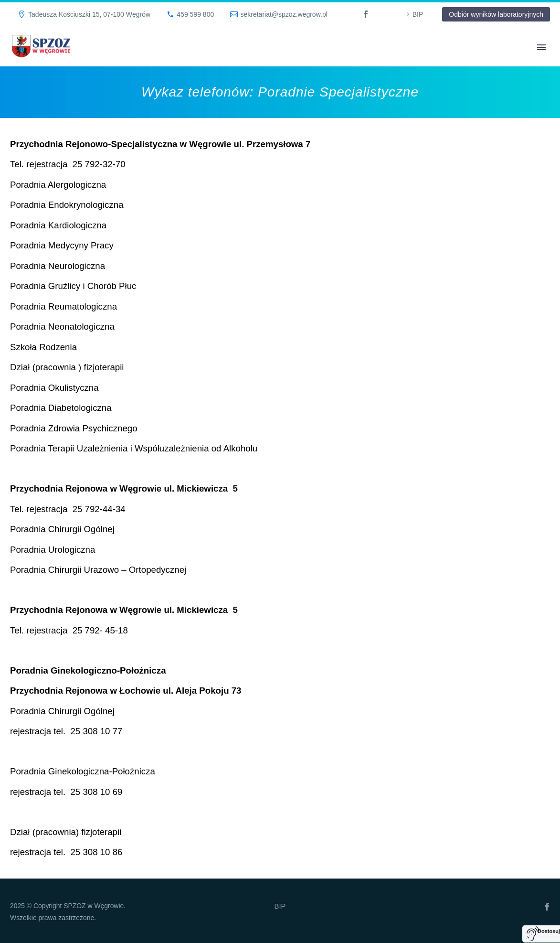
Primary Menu (541, 47)
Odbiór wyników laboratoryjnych (496, 14)
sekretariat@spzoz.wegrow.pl (284, 14)
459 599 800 (195, 14)
